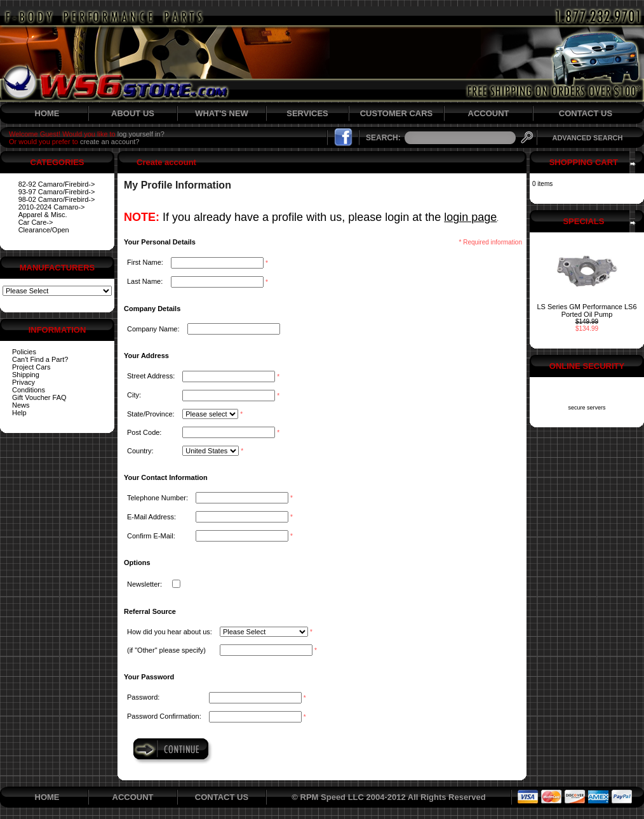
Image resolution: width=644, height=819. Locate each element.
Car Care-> (36, 222)
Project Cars (31, 367)
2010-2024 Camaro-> (52, 207)
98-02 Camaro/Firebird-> (57, 199)
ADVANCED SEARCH (587, 138)
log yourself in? (141, 134)
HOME (47, 113)
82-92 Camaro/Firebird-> (57, 184)
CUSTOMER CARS (397, 113)
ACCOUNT (489, 113)
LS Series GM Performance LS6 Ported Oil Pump (587, 310)
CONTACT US (586, 113)
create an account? (110, 142)
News (21, 405)
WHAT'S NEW (222, 113)
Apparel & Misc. (43, 215)
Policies (24, 352)
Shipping (26, 375)
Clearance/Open (44, 230)
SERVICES (307, 113)
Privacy (23, 382)
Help (19, 413)
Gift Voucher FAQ (39, 397)
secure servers (587, 408)
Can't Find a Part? (40, 359)
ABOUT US (133, 113)
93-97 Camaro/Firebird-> (57, 192)
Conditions (29, 390)
